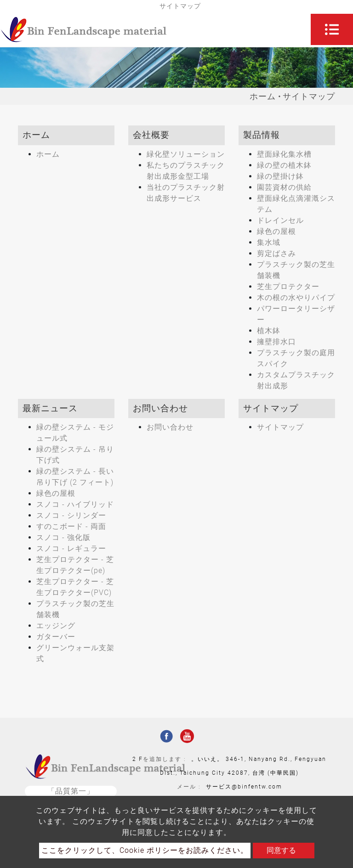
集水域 (269, 242)
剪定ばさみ (276, 253)
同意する (281, 850)
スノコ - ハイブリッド (75, 504)
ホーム (263, 96)
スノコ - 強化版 (63, 537)
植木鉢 (269, 331)
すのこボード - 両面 (71, 526)
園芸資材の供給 (284, 187)
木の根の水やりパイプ (296, 298)
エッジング (56, 626)
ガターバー (56, 637)
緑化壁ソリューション (186, 154)
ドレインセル (280, 220)
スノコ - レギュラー (71, 548)
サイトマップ (280, 427)
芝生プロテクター (288, 286)
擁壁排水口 (276, 342)
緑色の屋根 (276, 231)
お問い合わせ (170, 427)
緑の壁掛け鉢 (280, 176)
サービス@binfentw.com (244, 787)
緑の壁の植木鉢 (284, 165)
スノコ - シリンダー (71, 515)
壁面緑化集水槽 (284, 154)
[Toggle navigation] (332, 29)
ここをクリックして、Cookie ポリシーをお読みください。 (145, 850)
